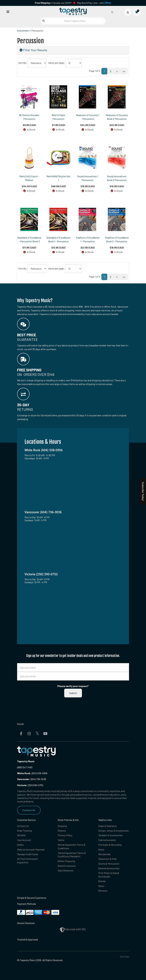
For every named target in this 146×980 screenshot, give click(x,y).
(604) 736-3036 (32, 779)
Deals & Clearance (107, 826)
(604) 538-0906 (32, 773)
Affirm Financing (66, 861)
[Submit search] (44, 21)
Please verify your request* (73, 686)
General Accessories (109, 868)
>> (124, 71)
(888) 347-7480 (25, 767)
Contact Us (29, 810)
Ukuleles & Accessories (110, 835)
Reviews (103, 891)
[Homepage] (73, 11)
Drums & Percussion (109, 864)
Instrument (23, 30)
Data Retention (66, 870)
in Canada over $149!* (53, 3)
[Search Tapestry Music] (73, 21)
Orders (20, 845)
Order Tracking (24, 831)
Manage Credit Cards (28, 854)
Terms (61, 840)
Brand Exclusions (67, 866)
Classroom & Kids (107, 859)
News (101, 886)
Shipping (62, 826)
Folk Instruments (107, 840)
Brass (101, 849)
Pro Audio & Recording (110, 845)
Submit (73, 693)
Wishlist (21, 835)
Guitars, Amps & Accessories (113, 831)
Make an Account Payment (31, 849)
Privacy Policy (65, 835)
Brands (102, 881)
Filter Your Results (33, 50)
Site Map (125, 957)
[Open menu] (8, 12)
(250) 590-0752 (30, 785)
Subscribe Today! (143, 491)
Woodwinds (104, 854)
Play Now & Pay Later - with (94, 3)
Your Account (24, 840)
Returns (62, 831)
